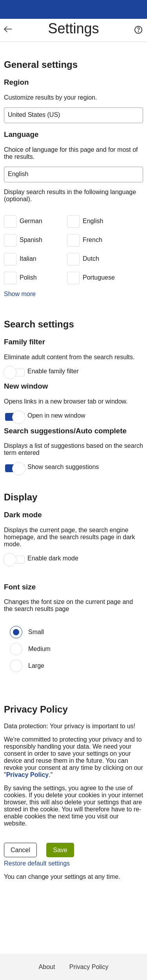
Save (60, 850)
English (93, 221)
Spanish (31, 240)
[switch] (34, 222)
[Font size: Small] (16, 632)
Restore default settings (37, 863)
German (31, 221)
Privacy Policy (89, 967)
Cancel (20, 850)
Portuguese (99, 277)
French (93, 240)
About (47, 967)
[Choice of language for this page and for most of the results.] (73, 175)
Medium (39, 649)
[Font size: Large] (16, 666)
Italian (28, 259)
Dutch (91, 259)
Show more (20, 294)
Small (36, 632)
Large (36, 666)
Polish (28, 277)
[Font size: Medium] (16, 649)
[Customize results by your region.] (73, 115)
